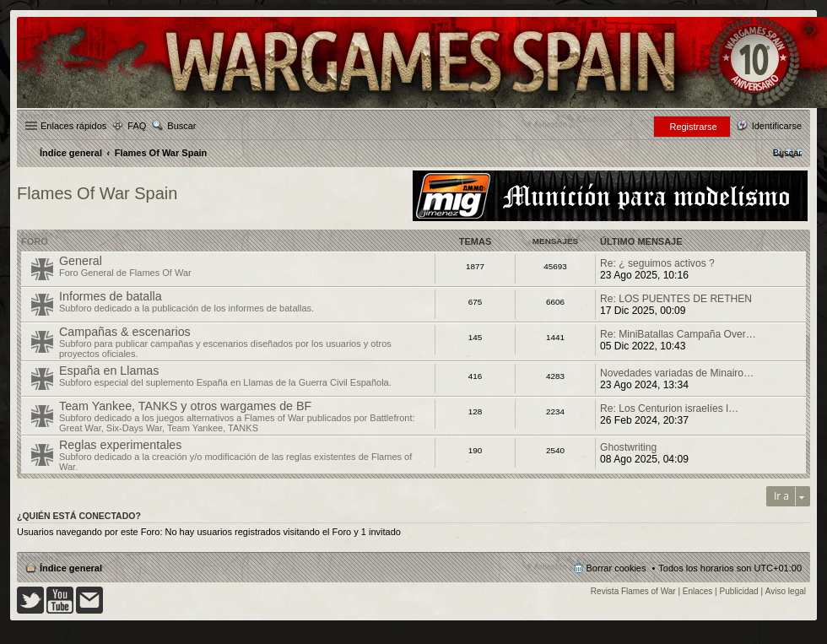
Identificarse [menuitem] (777, 126)
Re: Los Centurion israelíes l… (669, 409)
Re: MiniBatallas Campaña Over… (678, 334)
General (81, 261)
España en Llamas (109, 371)
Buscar (181, 126)
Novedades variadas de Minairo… (677, 373)
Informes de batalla (111, 296)
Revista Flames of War (633, 591)
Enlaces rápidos (73, 126)
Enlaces (698, 591)
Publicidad (739, 591)
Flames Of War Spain (97, 193)
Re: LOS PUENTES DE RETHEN (676, 299)
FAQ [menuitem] (137, 126)
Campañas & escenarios (125, 332)
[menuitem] (787, 153)
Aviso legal (786, 591)
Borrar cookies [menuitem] (616, 568)
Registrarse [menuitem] (693, 127)
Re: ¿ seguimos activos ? (657, 263)
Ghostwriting (628, 447)
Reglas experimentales (120, 445)
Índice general (71, 568)
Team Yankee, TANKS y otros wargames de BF (185, 406)
